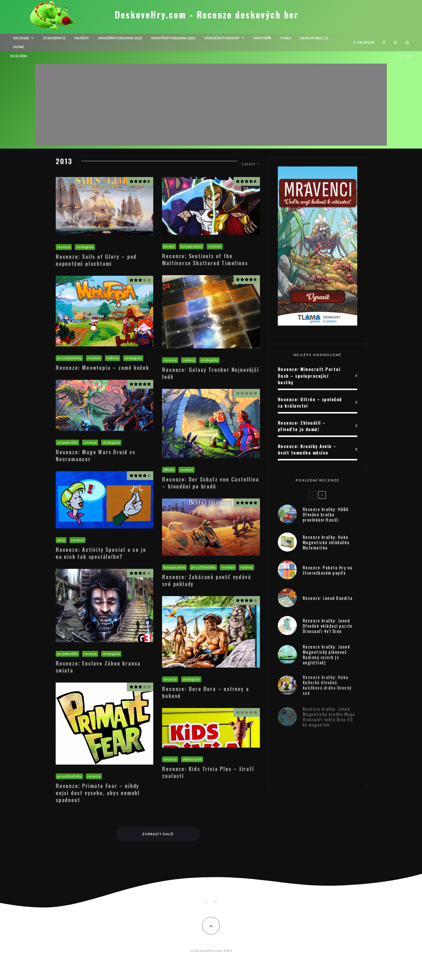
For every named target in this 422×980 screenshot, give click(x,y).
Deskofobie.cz (314, 38)
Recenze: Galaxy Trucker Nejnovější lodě (210, 373)
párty (61, 540)
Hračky (82, 38)
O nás (286, 38)
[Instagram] (395, 42)
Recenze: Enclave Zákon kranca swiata (98, 667)
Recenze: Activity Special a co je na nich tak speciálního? (101, 553)
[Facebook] (384, 42)
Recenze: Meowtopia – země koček (102, 367)
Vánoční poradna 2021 (173, 38)
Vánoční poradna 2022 (120, 38)
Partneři (263, 38)
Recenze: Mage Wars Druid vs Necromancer (96, 455)
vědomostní (192, 759)
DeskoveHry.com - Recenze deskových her (207, 15)
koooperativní (191, 246)
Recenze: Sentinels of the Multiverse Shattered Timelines (205, 259)
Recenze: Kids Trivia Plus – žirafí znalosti (208, 772)
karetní (169, 246)
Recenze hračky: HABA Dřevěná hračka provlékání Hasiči (326, 516)
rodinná (113, 358)
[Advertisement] (211, 105)
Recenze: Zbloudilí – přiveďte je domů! (302, 426)
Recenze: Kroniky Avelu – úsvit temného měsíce (307, 449)
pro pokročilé (67, 442)
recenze (21, 38)
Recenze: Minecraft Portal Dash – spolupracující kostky (309, 376)
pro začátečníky (69, 358)
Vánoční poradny (222, 38)
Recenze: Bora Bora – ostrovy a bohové (205, 692)
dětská (169, 470)
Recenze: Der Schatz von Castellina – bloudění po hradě (210, 483)
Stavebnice (54, 38)
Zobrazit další (158, 834)
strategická (85, 247)
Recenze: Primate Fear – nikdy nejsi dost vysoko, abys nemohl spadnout (98, 793)
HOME (19, 47)
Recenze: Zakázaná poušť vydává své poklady (206, 580)
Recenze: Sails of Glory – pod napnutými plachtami (96, 260)
